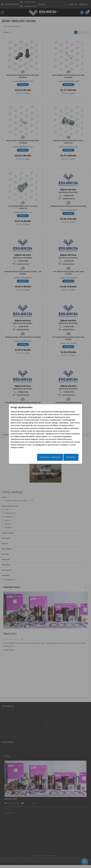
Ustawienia (71, 457)
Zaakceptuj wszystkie (50, 457)
